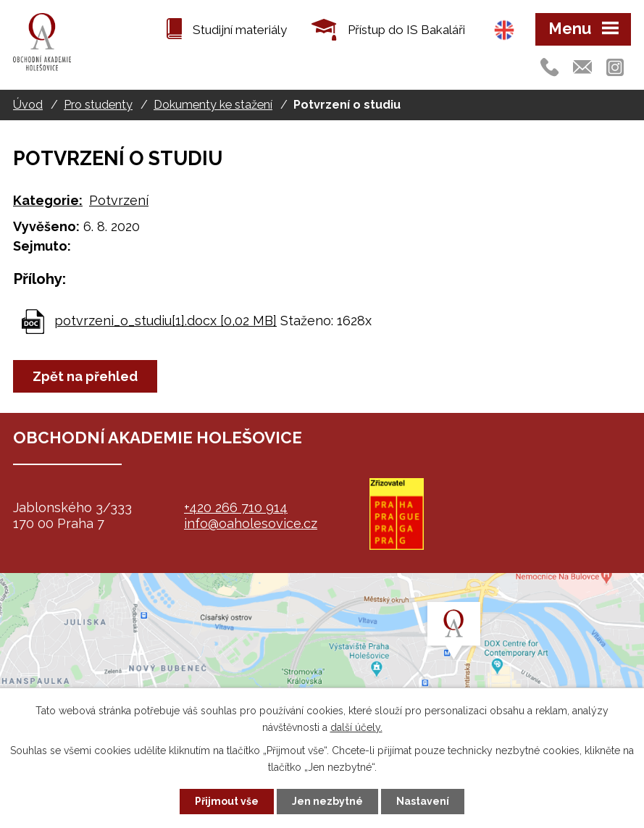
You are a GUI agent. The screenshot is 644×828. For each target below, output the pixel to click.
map (322, 664)
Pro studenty (98, 105)
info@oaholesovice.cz (251, 523)
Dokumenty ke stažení (213, 105)
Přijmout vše (227, 801)
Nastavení (423, 801)
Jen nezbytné (327, 801)
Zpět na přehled (85, 376)
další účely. (356, 727)
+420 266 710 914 (236, 507)
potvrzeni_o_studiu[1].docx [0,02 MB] (166, 321)
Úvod (28, 105)
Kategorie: (48, 200)
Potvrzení (119, 200)
